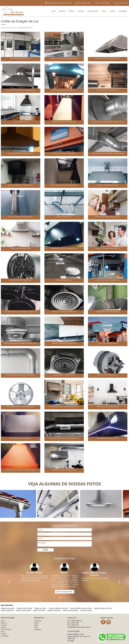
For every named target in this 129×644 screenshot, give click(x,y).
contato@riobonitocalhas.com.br (79, 623)
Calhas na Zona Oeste (24, 604)
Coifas (36, 621)
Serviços (81, 7)
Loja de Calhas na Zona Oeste (81, 604)
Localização (123, 7)
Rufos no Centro (39, 606)
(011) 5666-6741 (73, 621)
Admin (126, 642)
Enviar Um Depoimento (65, 587)
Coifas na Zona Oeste (70, 606)
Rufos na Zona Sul (7, 606)
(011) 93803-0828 (75, 616)
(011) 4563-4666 (73, 618)
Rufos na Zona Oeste (24, 606)
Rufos (36, 623)
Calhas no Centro (40, 604)
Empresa (62, 7)
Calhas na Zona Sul (8, 604)
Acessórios (38, 616)
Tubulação (38, 625)
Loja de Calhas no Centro (103, 604)
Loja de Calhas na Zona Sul (58, 604)
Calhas (36, 618)
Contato (112, 7)
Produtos (72, 7)
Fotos (104, 7)
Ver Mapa (71, 636)
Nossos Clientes (93, 7)
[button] (10, 577)
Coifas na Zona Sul (54, 606)
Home (53, 7)
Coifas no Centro (11, 23)
